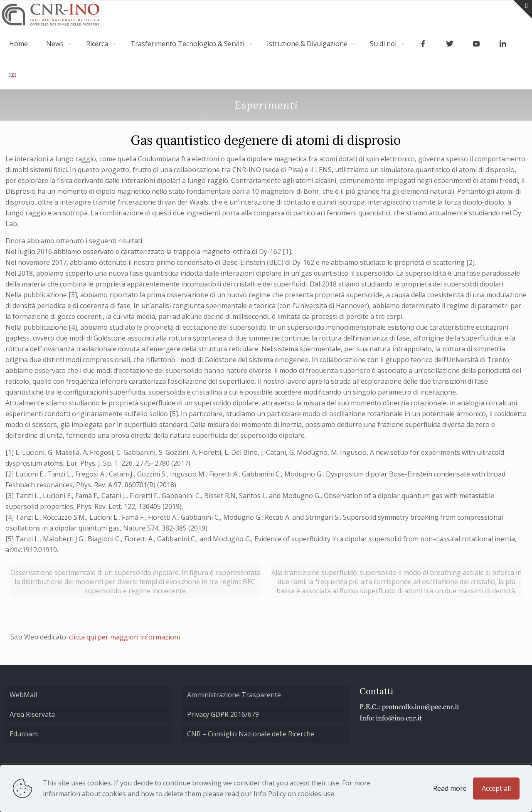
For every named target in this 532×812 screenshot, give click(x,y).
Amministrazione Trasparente (234, 695)
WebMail (23, 695)
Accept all (496, 788)
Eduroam (24, 734)
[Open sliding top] (523, 9)
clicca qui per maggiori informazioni (124, 637)
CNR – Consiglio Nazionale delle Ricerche (251, 734)
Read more (450, 788)
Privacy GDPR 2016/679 (223, 714)
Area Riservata (32, 714)
